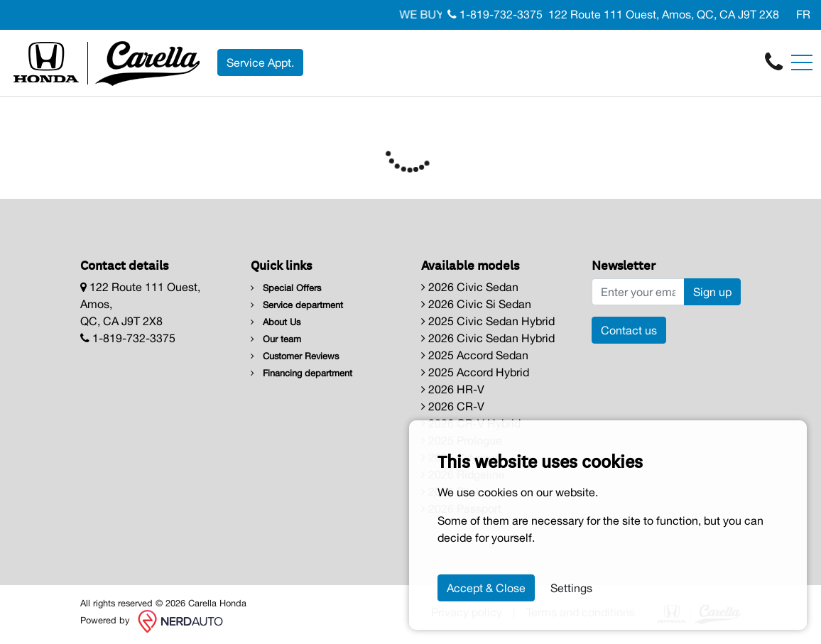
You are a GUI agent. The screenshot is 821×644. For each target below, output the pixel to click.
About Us (276, 322)
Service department (297, 305)
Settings (571, 588)
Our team (276, 339)
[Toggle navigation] (802, 62)
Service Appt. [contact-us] (260, 62)
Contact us (629, 330)
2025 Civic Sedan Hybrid (488, 321)
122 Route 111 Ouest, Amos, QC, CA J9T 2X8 (664, 14)
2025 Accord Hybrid (475, 372)
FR (803, 14)
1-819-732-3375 (495, 14)
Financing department (301, 373)
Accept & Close (486, 588)
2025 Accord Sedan (475, 355)
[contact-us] (774, 62)
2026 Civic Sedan (470, 287)
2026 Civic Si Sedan (476, 304)
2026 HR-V (453, 389)
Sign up (712, 292)
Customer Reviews (295, 356)
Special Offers (286, 288)
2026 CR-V (453, 406)
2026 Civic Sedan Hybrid (488, 338)
